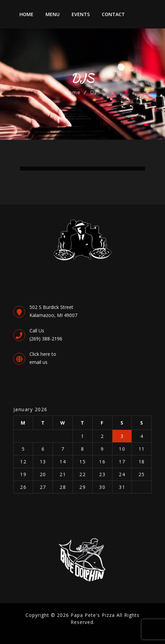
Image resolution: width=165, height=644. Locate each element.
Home (26, 14)
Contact (113, 14)
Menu (53, 14)
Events (81, 14)
